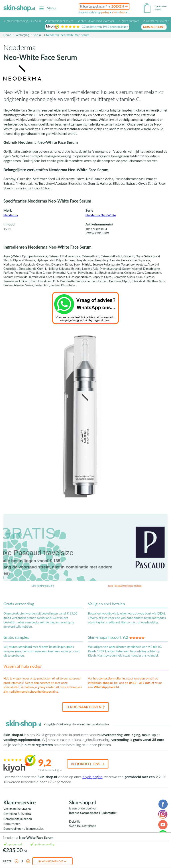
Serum (38, 35)
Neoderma (11, 215)
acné (114, 12)
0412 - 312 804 (140, 683)
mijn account (154, 27)
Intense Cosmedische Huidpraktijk (93, 813)
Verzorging (22, 35)
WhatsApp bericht (106, 687)
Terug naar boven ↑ (85, 707)
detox (122, 12)
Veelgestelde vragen (17, 809)
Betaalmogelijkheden (18, 819)
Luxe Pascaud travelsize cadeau (125, 586)
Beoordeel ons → (88, 764)
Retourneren (12, 824)
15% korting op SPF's (43, 586)
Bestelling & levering (17, 814)
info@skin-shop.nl (100, 683)
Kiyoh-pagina (92, 777)
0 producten (161, 6)
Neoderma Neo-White (101, 215)
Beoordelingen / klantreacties (23, 828)
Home (7, 35)
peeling (105, 12)
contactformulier (110, 678)
